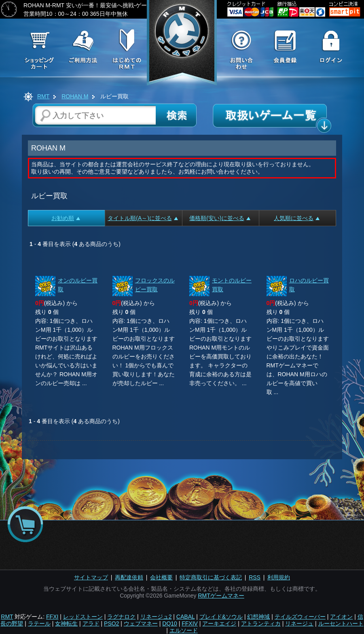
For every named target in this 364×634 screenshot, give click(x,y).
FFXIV (190, 623)
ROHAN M (75, 96)
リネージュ (299, 623)
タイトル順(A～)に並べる (143, 218)
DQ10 (170, 623)
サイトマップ (91, 577)
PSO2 (111, 623)
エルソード (184, 630)
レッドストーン (83, 617)
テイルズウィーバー (300, 617)
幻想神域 (258, 617)
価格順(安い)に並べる (220, 218)
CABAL (185, 617)
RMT (43, 96)
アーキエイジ (219, 623)
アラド (91, 623)
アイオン (341, 617)
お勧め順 (66, 218)
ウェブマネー (141, 623)
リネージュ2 (156, 617)
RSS (255, 577)
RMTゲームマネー (221, 596)
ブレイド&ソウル (221, 617)
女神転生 (66, 623)
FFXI (52, 617)
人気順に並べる (297, 218)
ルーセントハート (341, 623)
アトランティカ (261, 623)
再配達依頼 (129, 577)
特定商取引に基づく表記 (211, 577)
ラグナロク (121, 617)
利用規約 (279, 577)
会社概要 (161, 577)
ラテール (39, 623)
